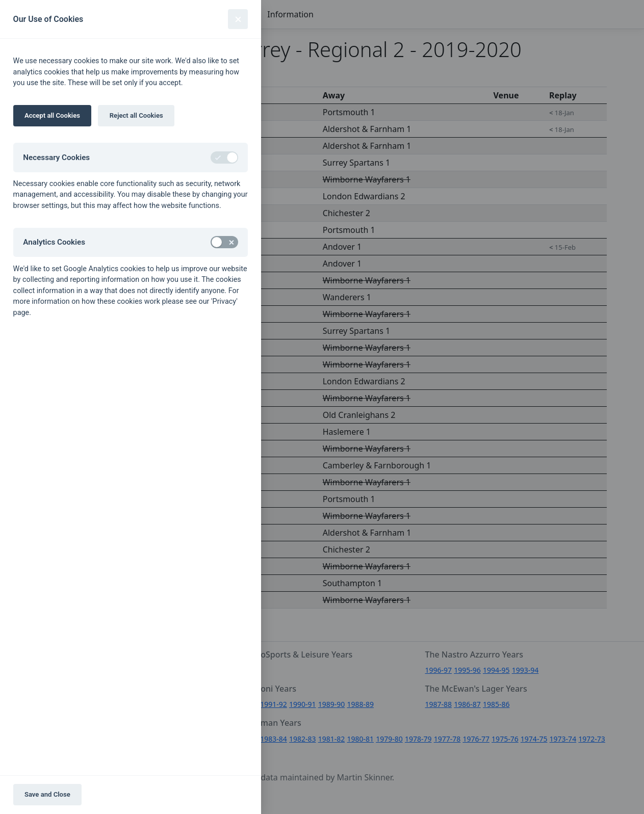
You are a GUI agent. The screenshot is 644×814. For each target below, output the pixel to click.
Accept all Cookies (52, 115)
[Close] (238, 19)
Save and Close (47, 794)
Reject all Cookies (136, 115)
